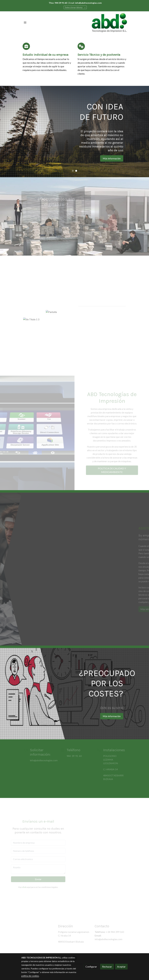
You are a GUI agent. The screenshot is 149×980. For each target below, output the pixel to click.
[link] (109, 22)
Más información (124, 158)
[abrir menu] (25, 22)
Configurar (91, 967)
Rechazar (107, 967)
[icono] (26, 46)
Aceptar (121, 967)
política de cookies (30, 976)
